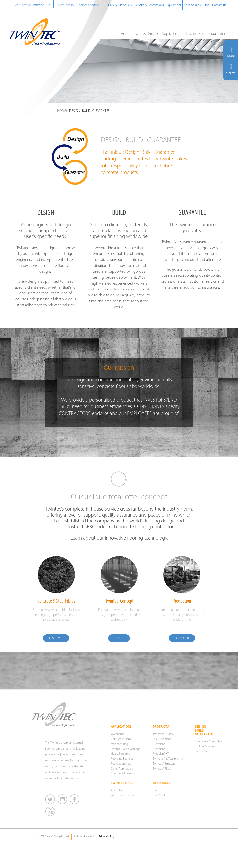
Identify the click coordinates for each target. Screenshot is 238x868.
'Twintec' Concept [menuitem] (206, 747)
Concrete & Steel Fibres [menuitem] (209, 742)
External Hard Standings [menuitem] (125, 749)
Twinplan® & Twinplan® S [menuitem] (168, 759)
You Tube (50, 811)
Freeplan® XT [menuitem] (161, 754)
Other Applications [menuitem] (122, 769)
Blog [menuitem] (156, 791)
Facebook (75, 799)
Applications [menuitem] (171, 34)
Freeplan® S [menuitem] (160, 749)
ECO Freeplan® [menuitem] (162, 739)
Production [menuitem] (202, 752)
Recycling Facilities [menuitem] (122, 759)
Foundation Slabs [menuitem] (121, 764)
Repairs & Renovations (149, 5)
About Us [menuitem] (117, 791)
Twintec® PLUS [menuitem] (162, 769)
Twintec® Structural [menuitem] (165, 764)
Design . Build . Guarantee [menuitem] (206, 34)
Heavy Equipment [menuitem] (122, 754)
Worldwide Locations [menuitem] (124, 795)
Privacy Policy (106, 837)
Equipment (174, 5)
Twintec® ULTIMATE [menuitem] (165, 734)
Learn (119, 638)
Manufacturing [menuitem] (119, 744)
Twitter (50, 799)
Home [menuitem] (126, 34)
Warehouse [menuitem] (118, 734)
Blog (206, 5)
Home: (62, 111)
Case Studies (192, 5)
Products (126, 5)
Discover (56, 638)
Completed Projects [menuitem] (123, 774)
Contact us (219, 5)
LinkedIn (63, 799)
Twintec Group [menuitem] (146, 34)
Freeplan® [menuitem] (159, 744)
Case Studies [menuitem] (161, 795)
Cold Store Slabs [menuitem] (121, 739)
